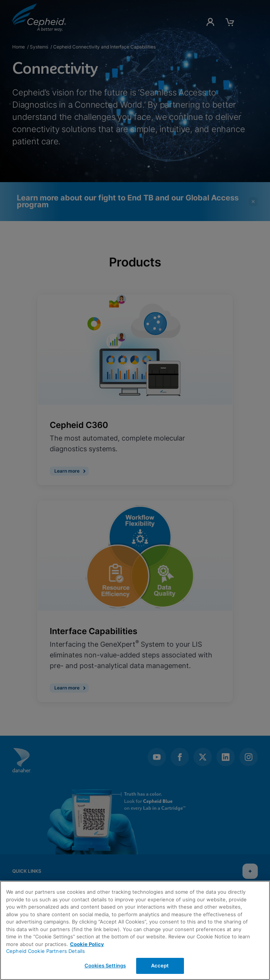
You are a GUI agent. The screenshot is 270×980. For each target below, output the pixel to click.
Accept (160, 965)
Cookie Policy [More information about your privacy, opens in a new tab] (87, 944)
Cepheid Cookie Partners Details (46, 951)
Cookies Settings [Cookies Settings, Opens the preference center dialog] (105, 965)
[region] (135, 930)
